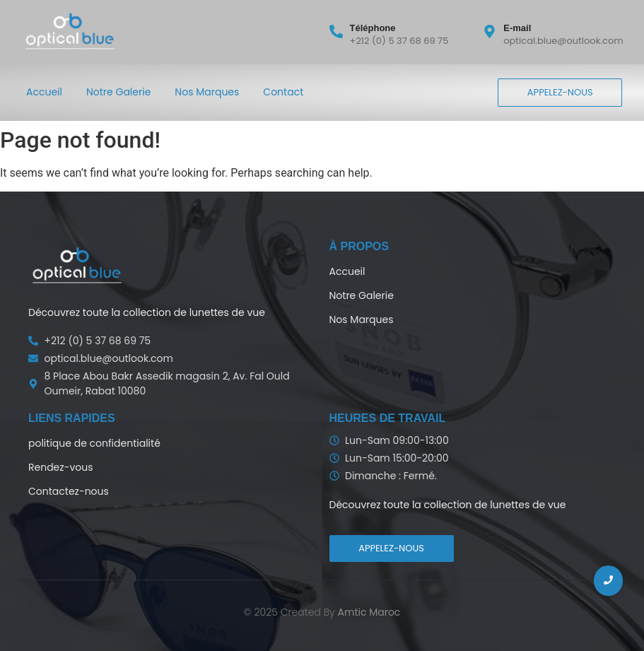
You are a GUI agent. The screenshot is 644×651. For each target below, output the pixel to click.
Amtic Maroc (369, 612)
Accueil (44, 92)
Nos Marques (207, 92)
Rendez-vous (60, 467)
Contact (283, 92)
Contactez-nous (69, 491)
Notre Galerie (118, 92)
